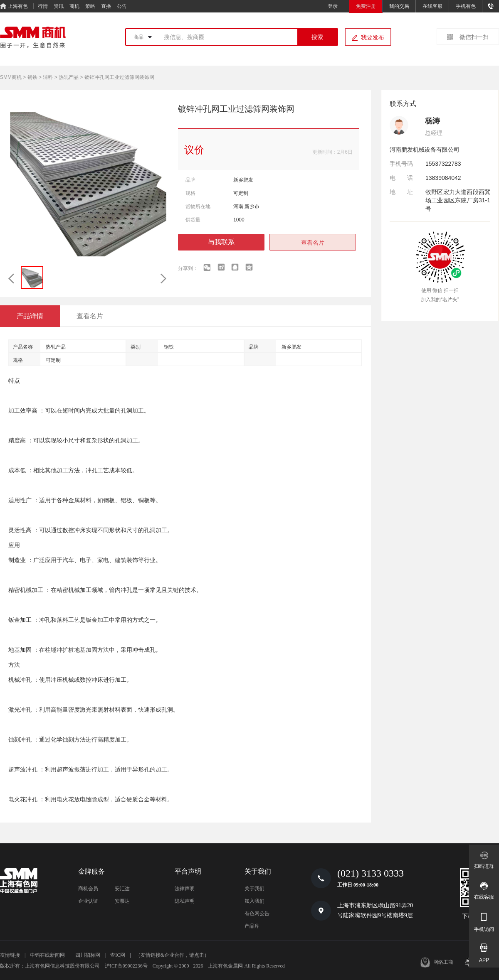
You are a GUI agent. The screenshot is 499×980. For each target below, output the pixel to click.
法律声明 (185, 889)
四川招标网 (88, 955)
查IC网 (118, 955)
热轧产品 (69, 77)
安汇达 (122, 889)
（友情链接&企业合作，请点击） (172, 955)
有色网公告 (257, 914)
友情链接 (10, 955)
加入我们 (254, 901)
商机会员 (88, 889)
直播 (106, 6)
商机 (74, 6)
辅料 (48, 77)
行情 (43, 6)
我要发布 (373, 37)
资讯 (59, 6)
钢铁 (32, 77)
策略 (90, 6)
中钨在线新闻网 (47, 955)
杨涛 (432, 121)
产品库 (252, 926)
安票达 (122, 901)
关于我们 (254, 889)
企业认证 (88, 901)
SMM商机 (11, 77)
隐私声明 (185, 901)
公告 (122, 6)
